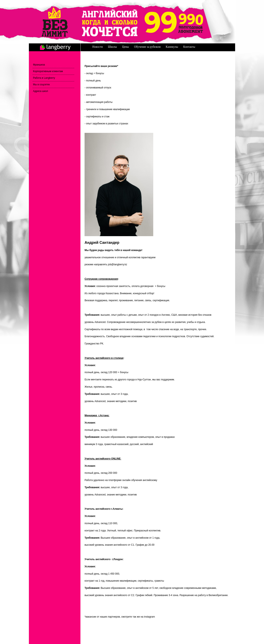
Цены (126, 47)
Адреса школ (41, 91)
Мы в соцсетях (41, 85)
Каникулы (172, 47)
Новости (98, 47)
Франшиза (39, 65)
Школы (112, 47)
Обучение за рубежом (147, 47)
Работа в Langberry (44, 78)
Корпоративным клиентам (48, 71)
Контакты (189, 47)
